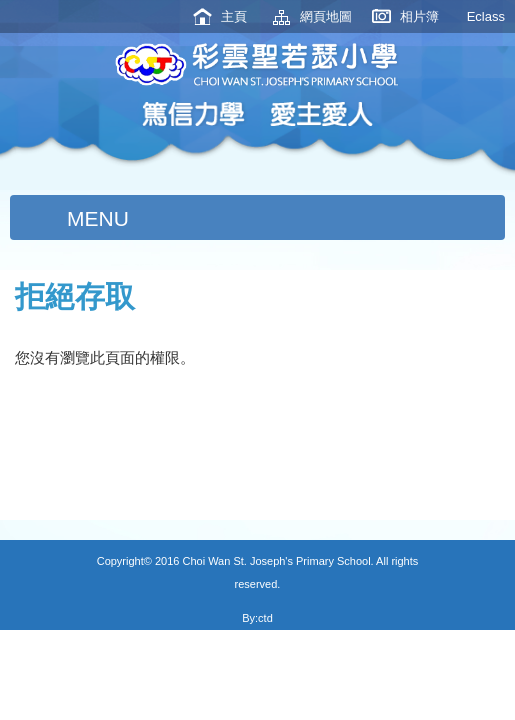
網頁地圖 (326, 16)
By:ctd (257, 618)
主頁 (234, 16)
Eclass (486, 16)
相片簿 (419, 16)
